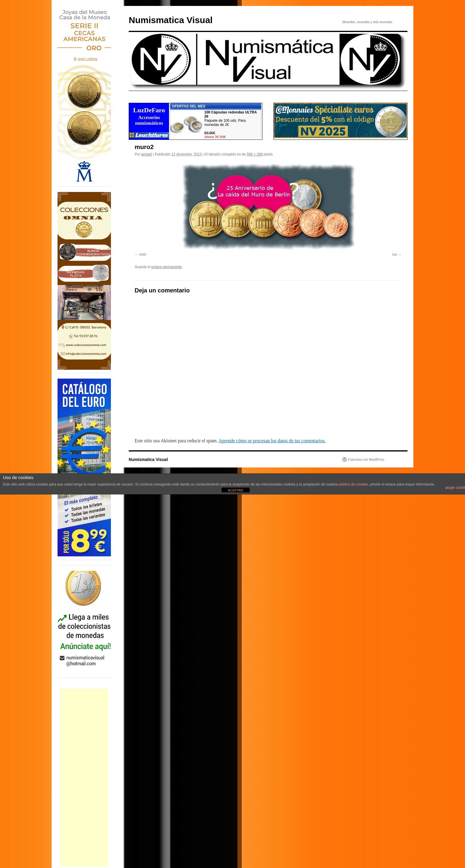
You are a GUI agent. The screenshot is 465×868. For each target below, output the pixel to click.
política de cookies (354, 484)
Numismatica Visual (171, 20)
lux (395, 254)
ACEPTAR (235, 490)
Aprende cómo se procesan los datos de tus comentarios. (272, 441)
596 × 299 (255, 154)
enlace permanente (167, 267)
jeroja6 (146, 154)
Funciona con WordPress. (367, 459)
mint (142, 254)
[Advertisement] (84, 778)
